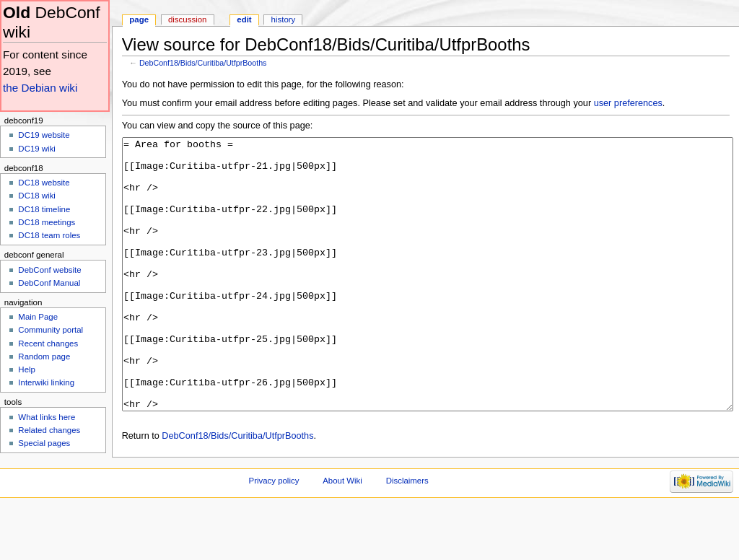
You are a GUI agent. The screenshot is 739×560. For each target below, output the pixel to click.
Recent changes (48, 344)
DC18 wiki (37, 196)
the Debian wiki (40, 88)
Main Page (38, 317)
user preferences (628, 103)
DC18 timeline (44, 209)
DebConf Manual (49, 283)
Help (27, 369)
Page (139, 19)
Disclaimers (407, 535)
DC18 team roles (49, 235)
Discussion (187, 19)
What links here (47, 417)
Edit (244, 19)
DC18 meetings (47, 222)
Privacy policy (274, 535)
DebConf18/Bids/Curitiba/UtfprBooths (203, 63)
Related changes (49, 430)
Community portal (51, 330)
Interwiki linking (46, 382)
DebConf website (49, 270)
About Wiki (342, 535)
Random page (44, 356)
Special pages (44, 443)
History (284, 19)
